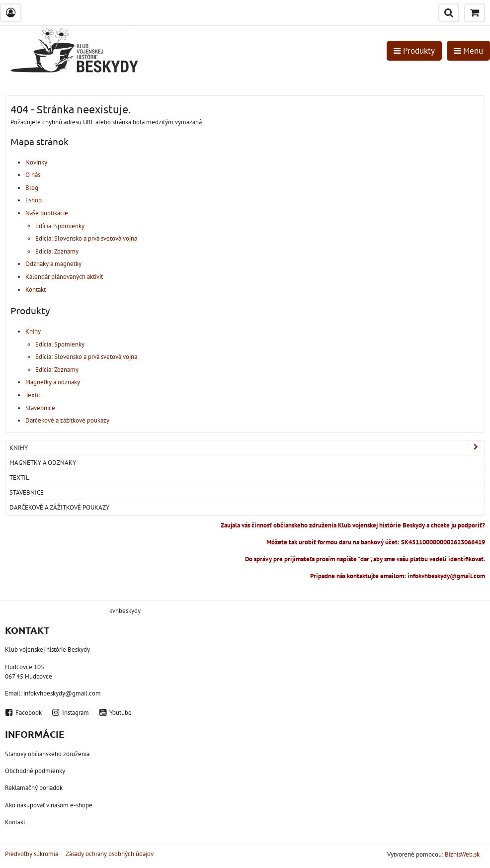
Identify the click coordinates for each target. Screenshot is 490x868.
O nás (33, 175)
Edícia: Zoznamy (57, 251)
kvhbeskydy (125, 611)
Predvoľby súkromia (32, 854)
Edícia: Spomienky (60, 226)
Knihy (33, 331)
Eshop (34, 200)
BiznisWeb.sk (462, 854)
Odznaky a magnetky (53, 264)
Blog (32, 188)
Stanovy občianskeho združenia (47, 754)
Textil (33, 395)
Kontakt (36, 290)
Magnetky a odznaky (53, 382)
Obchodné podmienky (35, 771)
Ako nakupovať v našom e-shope (49, 805)
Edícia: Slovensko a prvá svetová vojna (86, 238)
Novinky (36, 162)
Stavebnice (40, 408)
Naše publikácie (47, 213)
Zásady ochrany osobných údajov (110, 854)
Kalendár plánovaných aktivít (64, 277)
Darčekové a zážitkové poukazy (67, 420)
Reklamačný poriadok (34, 788)
